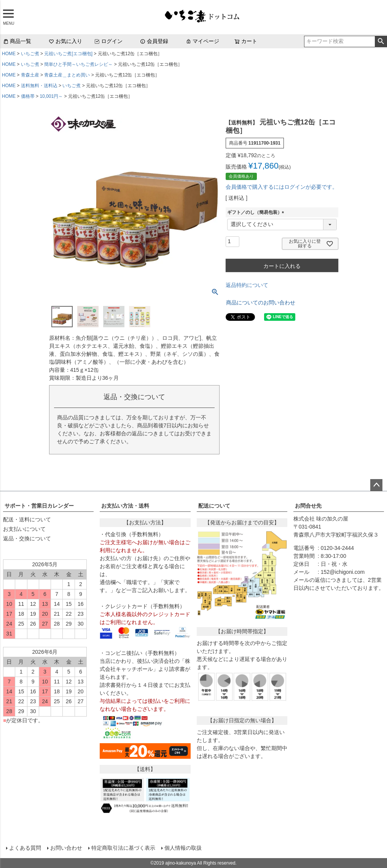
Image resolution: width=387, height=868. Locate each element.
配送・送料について (27, 519)
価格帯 (28, 96)
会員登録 (154, 41)
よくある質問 (25, 848)
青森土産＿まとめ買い (67, 75)
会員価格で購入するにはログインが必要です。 (282, 187)
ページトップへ (376, 485)
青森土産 (30, 75)
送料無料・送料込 (39, 86)
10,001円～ (51, 96)
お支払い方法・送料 (125, 506)
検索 (381, 41)
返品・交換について (27, 538)
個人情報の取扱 (183, 848)
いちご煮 (30, 54)
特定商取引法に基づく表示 (123, 848)
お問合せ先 (308, 506)
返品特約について (247, 285)
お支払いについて (24, 529)
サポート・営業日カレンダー (39, 506)
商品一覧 (17, 41)
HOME (9, 54)
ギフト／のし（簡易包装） (257, 212)
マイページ (202, 41)
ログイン (108, 41)
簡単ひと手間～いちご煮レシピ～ (78, 64)
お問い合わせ (66, 848)
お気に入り (65, 41)
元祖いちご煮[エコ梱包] (68, 54)
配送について (214, 506)
